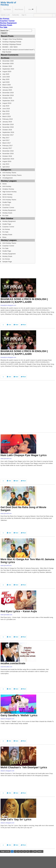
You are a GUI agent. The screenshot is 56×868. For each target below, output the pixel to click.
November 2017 (8, 135)
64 (35, 851)
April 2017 (6, 140)
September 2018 (8, 132)
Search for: (4, 30)
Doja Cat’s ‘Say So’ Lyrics (16, 819)
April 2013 (6, 167)
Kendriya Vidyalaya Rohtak (12, 42)
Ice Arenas (5, 19)
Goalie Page (7, 202)
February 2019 (8, 119)
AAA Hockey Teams (9, 173)
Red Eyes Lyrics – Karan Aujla (19, 611)
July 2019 (6, 106)
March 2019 (7, 116)
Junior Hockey (7, 194)
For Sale (4, 27)
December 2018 (8, 124)
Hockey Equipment (8, 23)
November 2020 (8, 63)
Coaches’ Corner (7, 21)
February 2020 (8, 87)
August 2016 (7, 161)
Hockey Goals (6, 25)
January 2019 (7, 122)
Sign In (24, 15)
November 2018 (8, 127)
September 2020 (8, 69)
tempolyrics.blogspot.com (8, 305)
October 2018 (7, 130)
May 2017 (6, 138)
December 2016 (8, 151)
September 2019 (8, 101)
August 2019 (7, 103)
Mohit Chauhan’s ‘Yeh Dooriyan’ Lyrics (24, 767)
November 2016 (8, 154)
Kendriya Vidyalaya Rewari (12, 44)
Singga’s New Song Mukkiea (12, 39)
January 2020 (7, 90)
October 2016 (7, 156)
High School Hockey (9, 192)
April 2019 (6, 114)
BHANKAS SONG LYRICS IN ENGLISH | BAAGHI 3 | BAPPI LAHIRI (24, 301)
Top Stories (7, 9)
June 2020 (6, 77)
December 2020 (8, 61)
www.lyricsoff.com (6, 459)
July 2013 (6, 164)
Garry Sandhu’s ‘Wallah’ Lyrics (19, 715)
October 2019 (7, 98)
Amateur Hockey (8, 189)
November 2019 (8, 95)
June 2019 (6, 109)
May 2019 (6, 111)
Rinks (4, 237)
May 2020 (6, 79)
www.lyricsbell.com (6, 615)
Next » (40, 851)
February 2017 (8, 146)
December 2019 (8, 93)
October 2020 (7, 66)
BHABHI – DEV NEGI (10, 47)
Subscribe (16, 15)
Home (4, 184)
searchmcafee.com (6, 667)
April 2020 (6, 82)
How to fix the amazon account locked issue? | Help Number (18, 51)
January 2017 (7, 148)
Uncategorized (7, 178)
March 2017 (7, 143)
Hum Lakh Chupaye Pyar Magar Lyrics (24, 455)
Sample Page (7, 262)
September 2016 (8, 159)
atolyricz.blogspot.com (7, 719)
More (31, 9)
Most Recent (19, 9)
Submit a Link (5, 15)
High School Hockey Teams (12, 175)
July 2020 (6, 74)
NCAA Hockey (7, 197)
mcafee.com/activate (13, 663)
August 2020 (7, 71)
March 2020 (7, 85)
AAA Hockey (7, 186)
